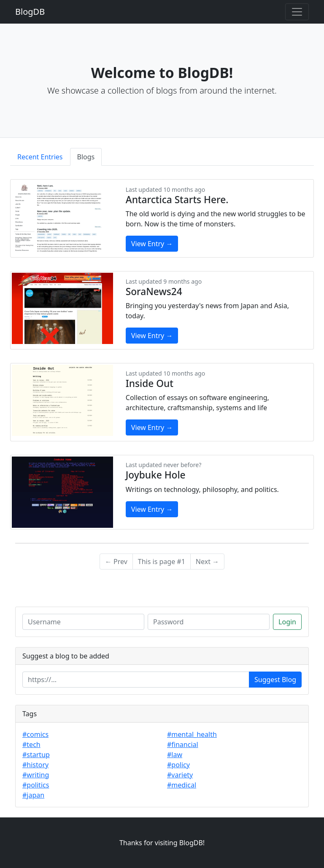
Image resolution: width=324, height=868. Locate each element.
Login (287, 622)
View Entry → (152, 244)
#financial (183, 744)
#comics (35, 734)
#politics (36, 785)
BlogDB (30, 12)
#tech (31, 744)
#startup (36, 755)
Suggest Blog (275, 680)
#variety (180, 775)
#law (175, 755)
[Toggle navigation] (297, 12)
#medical (182, 785)
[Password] (209, 622)
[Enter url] (136, 680)
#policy (178, 765)
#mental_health (192, 734)
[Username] (83, 622)
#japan (33, 795)
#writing (36, 775)
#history (35, 765)
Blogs (86, 157)
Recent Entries (40, 157)
